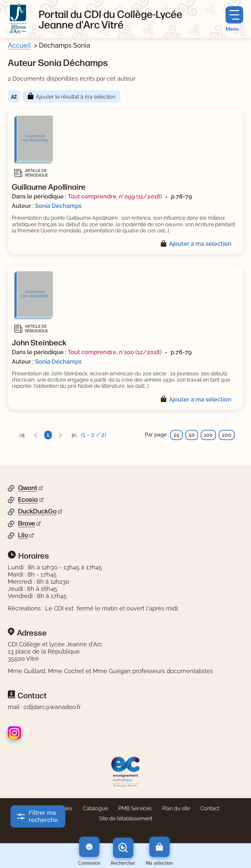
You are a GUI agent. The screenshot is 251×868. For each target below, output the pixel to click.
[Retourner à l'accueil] (18, 19)
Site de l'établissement (126, 819)
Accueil (19, 45)
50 (192, 435)
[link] (22, 435)
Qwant (28, 488)
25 (176, 435)
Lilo (23, 535)
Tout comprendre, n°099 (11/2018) (115, 196)
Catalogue (95, 808)
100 (208, 435)
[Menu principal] (234, 19)
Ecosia (28, 499)
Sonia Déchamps (58, 206)
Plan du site (176, 808)
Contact (210, 808)
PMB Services (135, 808)
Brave (26, 523)
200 (227, 435)
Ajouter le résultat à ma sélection (76, 97)
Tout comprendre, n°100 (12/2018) (115, 352)
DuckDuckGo (37, 511)
